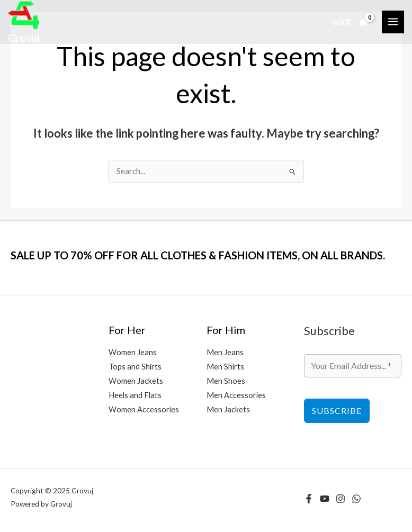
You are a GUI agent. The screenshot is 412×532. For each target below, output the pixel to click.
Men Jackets (228, 409)
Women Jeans (133, 352)
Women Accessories (144, 409)
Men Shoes (226, 381)
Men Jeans (225, 352)
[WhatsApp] (356, 499)
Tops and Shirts (135, 367)
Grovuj (24, 38)
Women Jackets (136, 381)
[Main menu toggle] (393, 22)
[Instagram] (341, 499)
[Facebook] (309, 499)
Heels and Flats (135, 395)
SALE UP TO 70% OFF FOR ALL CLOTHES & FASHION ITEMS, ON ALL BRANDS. (198, 255)
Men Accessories (236, 395)
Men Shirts (225, 367)
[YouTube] (325, 499)
